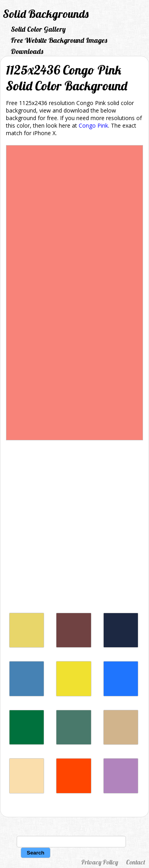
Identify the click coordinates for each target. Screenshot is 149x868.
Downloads (27, 51)
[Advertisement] (74, 529)
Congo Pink (93, 125)
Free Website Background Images (59, 40)
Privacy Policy (100, 862)
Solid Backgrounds (46, 14)
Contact (135, 862)
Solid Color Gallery (38, 29)
